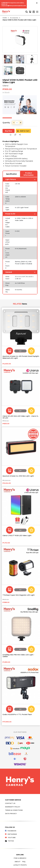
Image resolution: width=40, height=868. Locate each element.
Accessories (14, 18)
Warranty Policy (13, 807)
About (18, 862)
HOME (5, 18)
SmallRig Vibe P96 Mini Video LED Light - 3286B (18, 656)
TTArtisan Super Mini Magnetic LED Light (19, 595)
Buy (20, 351)
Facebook (11, 831)
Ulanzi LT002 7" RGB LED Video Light (17, 536)
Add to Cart (23, 131)
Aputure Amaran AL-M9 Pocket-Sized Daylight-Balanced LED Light (21, 357)
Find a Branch (20, 858)
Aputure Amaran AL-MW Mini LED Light (18, 476)
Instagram (11, 834)
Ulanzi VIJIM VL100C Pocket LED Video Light (19, 20)
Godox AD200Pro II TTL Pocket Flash (17, 715)
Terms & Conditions (14, 810)
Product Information (29, 174)
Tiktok (9, 841)
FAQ (24, 862)
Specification (11, 174)
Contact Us (10, 803)
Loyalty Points (20, 865)
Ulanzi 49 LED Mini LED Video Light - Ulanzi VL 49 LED (20, 417)
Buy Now (9, 131)
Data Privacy (11, 814)
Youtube (10, 837)
